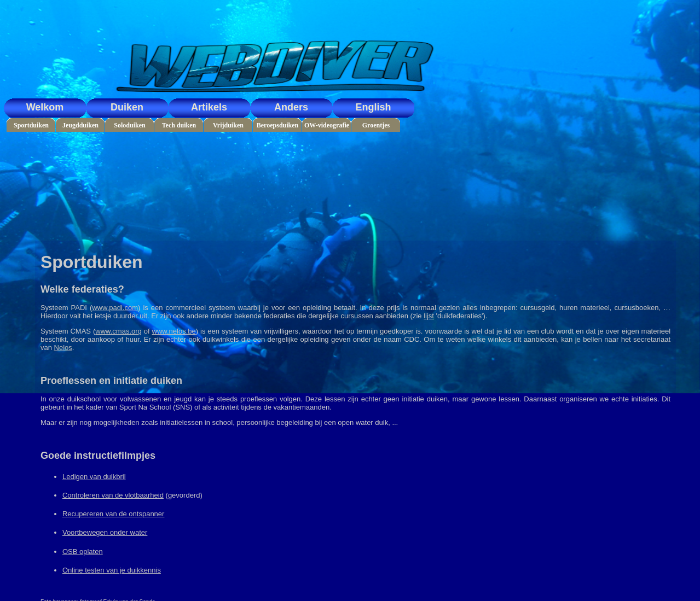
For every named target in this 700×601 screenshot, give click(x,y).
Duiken (127, 107)
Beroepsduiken (277, 125)
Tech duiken (179, 125)
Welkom (45, 107)
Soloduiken (129, 125)
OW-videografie (327, 125)
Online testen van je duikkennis (112, 570)
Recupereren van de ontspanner (113, 514)
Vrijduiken (228, 125)
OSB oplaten (83, 552)
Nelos (63, 348)
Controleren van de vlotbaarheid (113, 495)
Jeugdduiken (80, 125)
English (373, 107)
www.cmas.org (118, 331)
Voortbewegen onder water (105, 532)
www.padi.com (115, 308)
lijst (429, 316)
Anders (291, 107)
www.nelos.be (174, 331)
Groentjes (376, 125)
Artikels (209, 107)
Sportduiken (31, 125)
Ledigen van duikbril (94, 477)
